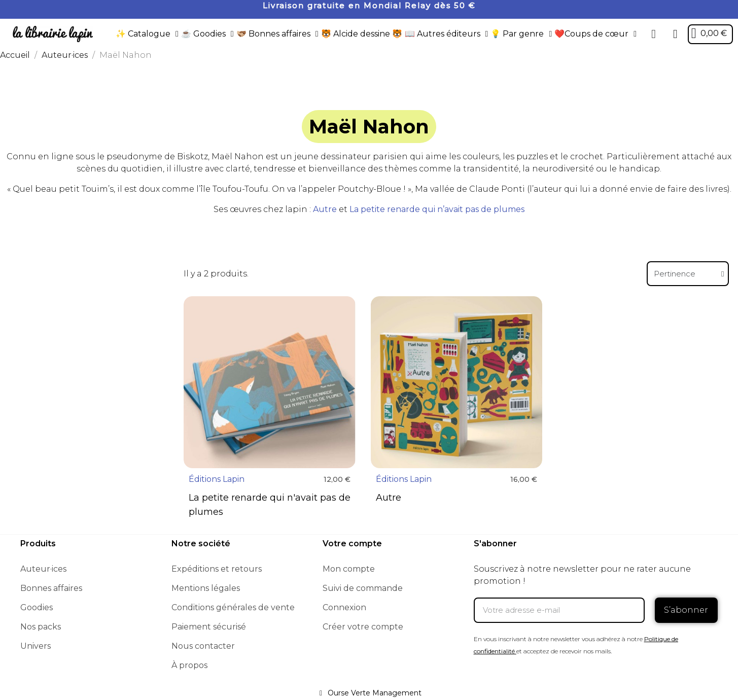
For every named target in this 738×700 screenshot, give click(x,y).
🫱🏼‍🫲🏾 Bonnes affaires (277, 34)
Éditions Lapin (217, 479)
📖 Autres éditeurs (447, 34)
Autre (325, 209)
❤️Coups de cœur (595, 34)
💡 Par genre (521, 34)
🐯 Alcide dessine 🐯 (362, 34)
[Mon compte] (675, 34)
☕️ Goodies (207, 34)
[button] (654, 34)
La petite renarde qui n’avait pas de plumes (437, 209)
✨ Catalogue (147, 34)
